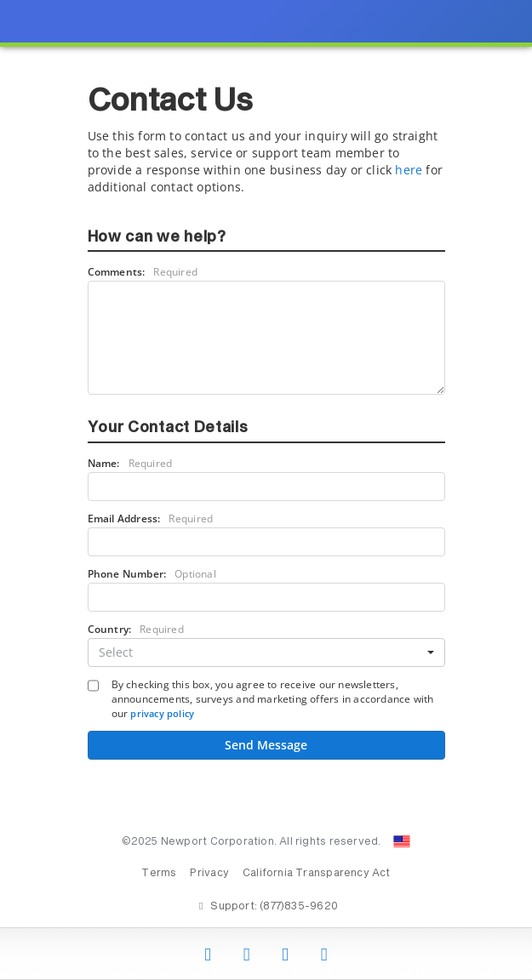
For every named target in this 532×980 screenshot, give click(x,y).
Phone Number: (152, 574)
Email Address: (151, 518)
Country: (136, 629)
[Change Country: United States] (402, 841)
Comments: (143, 272)
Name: (130, 463)
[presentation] (266, 490)
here (409, 170)
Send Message (266, 745)
